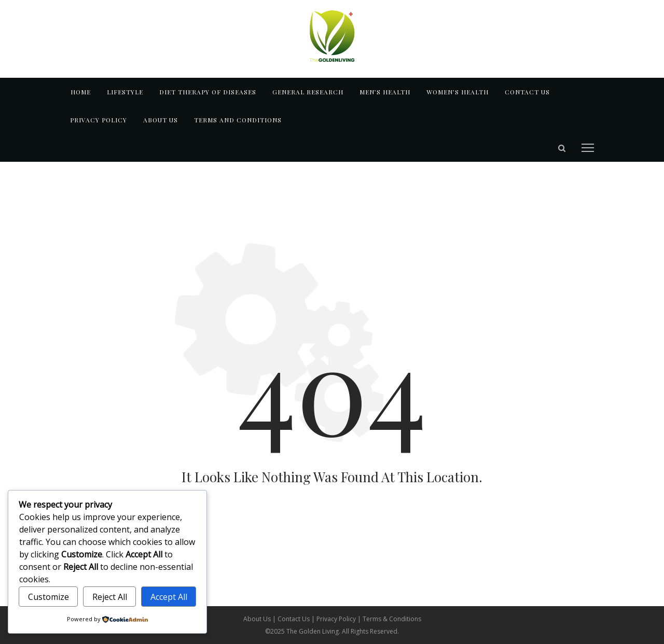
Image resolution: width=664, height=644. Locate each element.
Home (81, 92)
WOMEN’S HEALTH (458, 92)
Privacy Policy (99, 120)
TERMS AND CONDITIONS (238, 120)
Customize (49, 597)
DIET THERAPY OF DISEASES (208, 92)
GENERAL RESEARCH (308, 92)
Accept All (169, 597)
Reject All (110, 597)
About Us (258, 619)
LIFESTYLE (125, 92)
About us (161, 120)
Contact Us (294, 619)
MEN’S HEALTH (385, 92)
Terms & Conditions (392, 619)
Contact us (527, 92)
